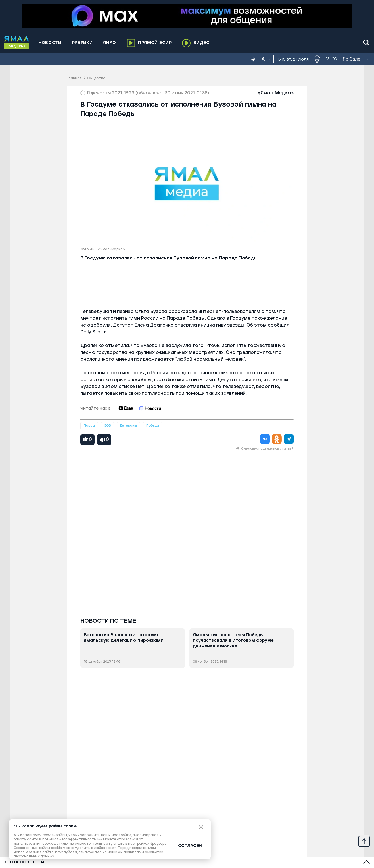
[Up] (364, 841)
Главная (74, 78)
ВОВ (107, 426)
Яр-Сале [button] (352, 59)
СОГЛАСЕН (190, 846)
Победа (153, 426)
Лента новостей (24, 862)
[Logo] (17, 43)
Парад (89, 426)
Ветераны (129, 426)
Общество (96, 78)
